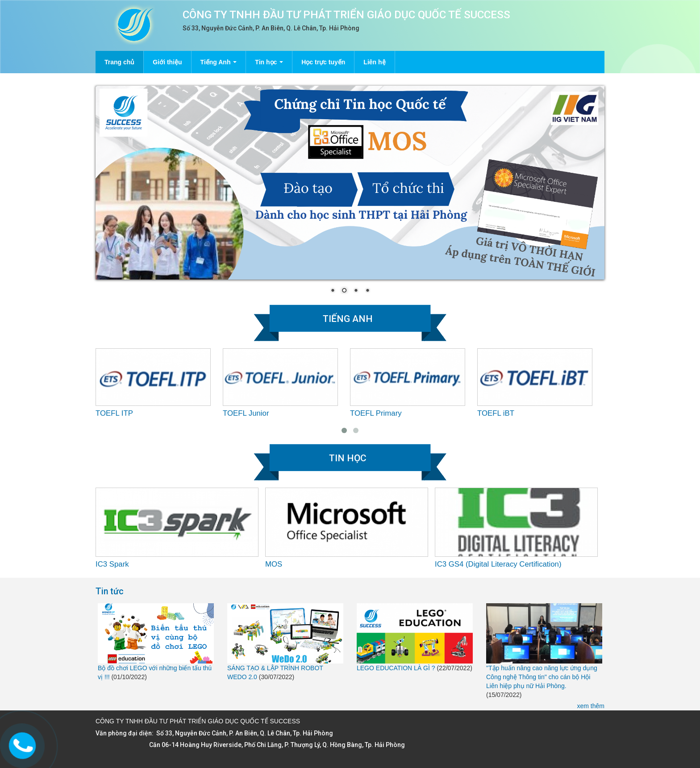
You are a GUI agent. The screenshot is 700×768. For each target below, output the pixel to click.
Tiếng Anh (219, 62)
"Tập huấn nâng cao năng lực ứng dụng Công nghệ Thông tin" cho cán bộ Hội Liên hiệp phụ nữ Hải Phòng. (542, 677)
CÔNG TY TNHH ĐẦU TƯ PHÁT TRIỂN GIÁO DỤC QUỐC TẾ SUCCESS (346, 15)
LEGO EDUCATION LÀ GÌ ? (396, 668)
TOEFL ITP (114, 413)
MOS (274, 564)
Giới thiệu (167, 62)
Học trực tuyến (323, 62)
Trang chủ (119, 62)
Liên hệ (374, 62)
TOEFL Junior (246, 413)
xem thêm (591, 706)
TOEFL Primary (376, 413)
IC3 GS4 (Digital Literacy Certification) (498, 564)
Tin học (269, 62)
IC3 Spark (112, 564)
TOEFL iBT (496, 413)
